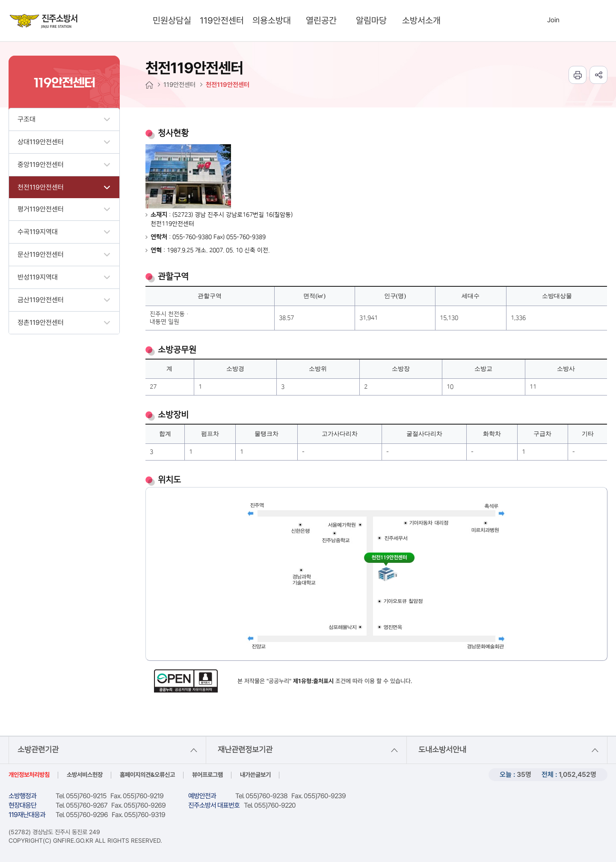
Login (536, 20)
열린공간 (321, 20)
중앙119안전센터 (41, 165)
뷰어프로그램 (207, 774)
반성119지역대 (38, 277)
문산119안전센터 (41, 254)
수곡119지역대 (38, 232)
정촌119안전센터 (41, 323)
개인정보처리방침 (29, 774)
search (516, 20)
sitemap (590, 20)
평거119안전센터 (41, 209)
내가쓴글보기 (255, 774)
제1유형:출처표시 (313, 681)
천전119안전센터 (41, 187)
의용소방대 (272, 20)
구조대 (27, 119)
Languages (572, 20)
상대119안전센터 (41, 142)
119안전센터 (222, 20)
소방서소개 (421, 20)
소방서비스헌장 (85, 774)
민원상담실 (172, 20)
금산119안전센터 (41, 300)
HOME (149, 85)
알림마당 (371, 20)
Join (553, 20)
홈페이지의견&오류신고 (147, 774)
